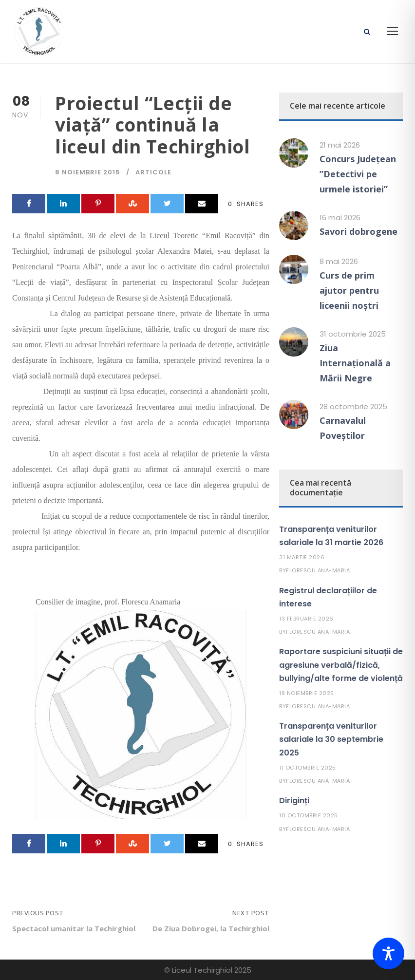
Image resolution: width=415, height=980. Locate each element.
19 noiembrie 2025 (307, 693)
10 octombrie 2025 (309, 815)
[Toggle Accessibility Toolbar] (388, 953)
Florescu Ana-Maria (318, 570)
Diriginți (294, 801)
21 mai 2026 (340, 145)
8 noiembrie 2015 (88, 172)
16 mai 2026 (340, 217)
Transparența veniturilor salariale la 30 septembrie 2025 (331, 739)
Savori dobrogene (358, 231)
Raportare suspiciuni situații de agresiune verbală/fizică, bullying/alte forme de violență (341, 665)
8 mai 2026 (339, 261)
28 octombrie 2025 (353, 406)
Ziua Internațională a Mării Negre (355, 363)
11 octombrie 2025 (308, 768)
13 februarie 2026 (306, 619)
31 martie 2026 (302, 557)
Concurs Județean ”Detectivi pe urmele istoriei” (358, 174)
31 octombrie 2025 (353, 334)
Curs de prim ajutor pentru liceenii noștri (349, 290)
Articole (153, 172)
